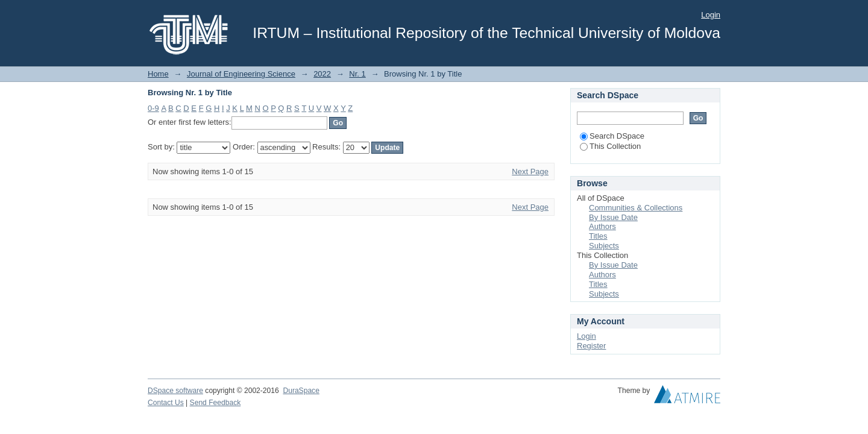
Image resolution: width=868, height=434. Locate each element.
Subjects (604, 246)
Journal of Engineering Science (241, 74)
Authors (602, 226)
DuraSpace (301, 391)
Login (711, 15)
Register (591, 346)
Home (158, 74)
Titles (598, 236)
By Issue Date (613, 217)
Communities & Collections (636, 208)
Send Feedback (215, 403)
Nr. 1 (357, 74)
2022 (322, 74)
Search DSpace (612, 136)
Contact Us (166, 403)
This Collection (610, 146)
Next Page (530, 171)
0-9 (153, 108)
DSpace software (175, 391)
